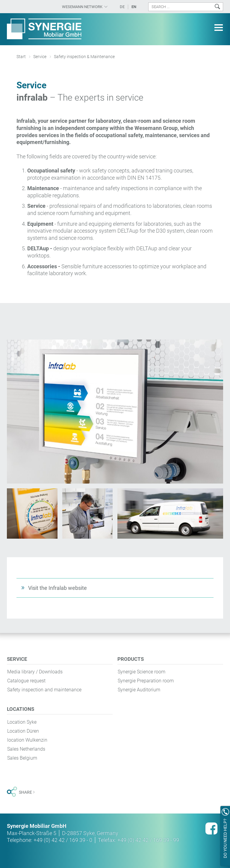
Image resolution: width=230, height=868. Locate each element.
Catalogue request (26, 681)
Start (21, 57)
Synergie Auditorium (139, 690)
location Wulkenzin (27, 740)
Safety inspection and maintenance (44, 690)
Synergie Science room (142, 672)
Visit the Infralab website (57, 588)
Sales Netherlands (26, 749)
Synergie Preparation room (146, 681)
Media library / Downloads (35, 672)
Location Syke (22, 722)
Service (40, 57)
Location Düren (23, 731)
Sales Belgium (22, 758)
